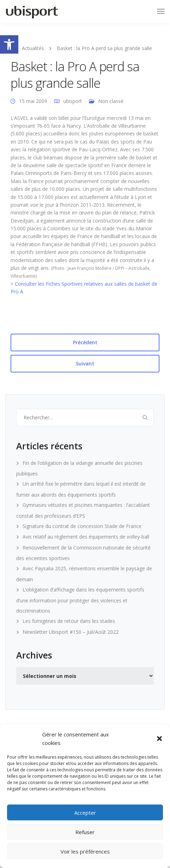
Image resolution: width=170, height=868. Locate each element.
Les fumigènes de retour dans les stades (69, 621)
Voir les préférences (85, 851)
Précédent (85, 342)
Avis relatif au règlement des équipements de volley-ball (86, 537)
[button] (9, 44)
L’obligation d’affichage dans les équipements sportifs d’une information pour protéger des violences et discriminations (80, 600)
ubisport (73, 101)
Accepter (85, 813)
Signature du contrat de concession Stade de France (82, 526)
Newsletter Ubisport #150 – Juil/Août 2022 (71, 632)
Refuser (85, 832)
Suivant (85, 363)
